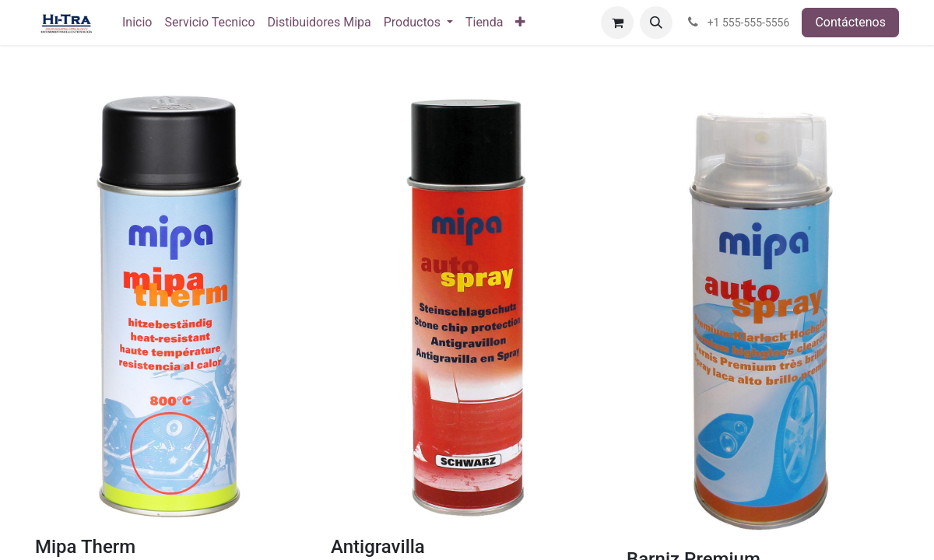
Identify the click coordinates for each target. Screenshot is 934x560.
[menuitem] (137, 23)
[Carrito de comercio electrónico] (617, 23)
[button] (656, 23)
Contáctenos (850, 22)
